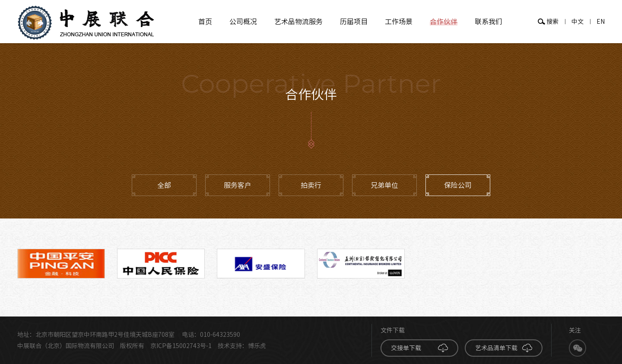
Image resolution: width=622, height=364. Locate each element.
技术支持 (230, 346)
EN (601, 22)
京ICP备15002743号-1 (181, 346)
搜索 (552, 22)
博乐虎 (257, 346)
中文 (578, 22)
